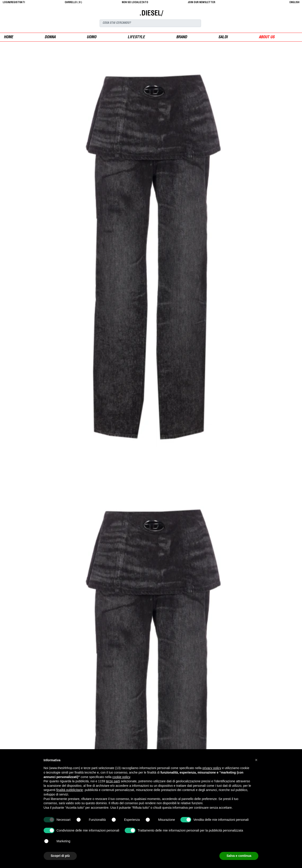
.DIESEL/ (151, 14)
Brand (182, 37)
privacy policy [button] (212, 768)
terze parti (113, 781)
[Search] (150, 23)
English (294, 2)
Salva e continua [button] (239, 856)
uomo (91, 37)
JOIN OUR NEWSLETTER (201, 2)
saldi (223, 37)
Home (9, 37)
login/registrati (14, 2)
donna (50, 37)
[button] (256, 760)
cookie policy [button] (121, 777)
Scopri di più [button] (60, 856)
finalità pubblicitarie (70, 790)
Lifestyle (136, 37)
